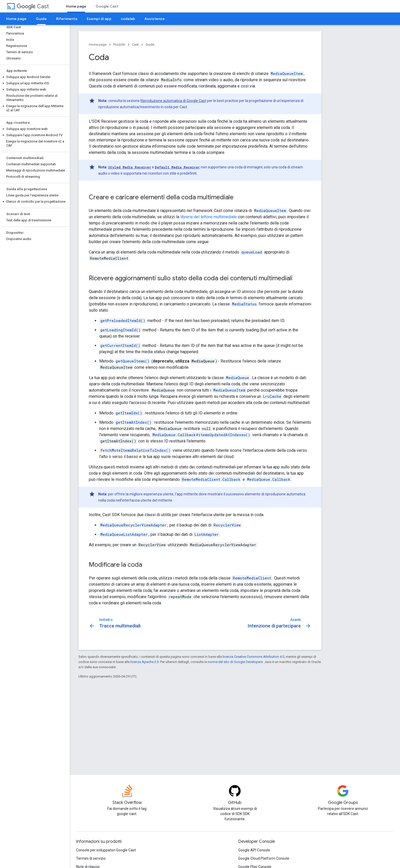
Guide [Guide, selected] (41, 19)
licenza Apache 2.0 (145, 662)
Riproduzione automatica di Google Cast (173, 101)
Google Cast (107, 6)
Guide (150, 45)
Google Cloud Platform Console (264, 858)
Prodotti (119, 45)
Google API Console (254, 850)
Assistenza (154, 19)
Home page (16, 19)
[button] (34, 77)
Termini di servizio (91, 858)
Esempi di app (99, 19)
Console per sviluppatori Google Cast (106, 850)
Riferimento (67, 19)
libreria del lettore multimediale (209, 217)
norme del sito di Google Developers (235, 662)
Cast (33, 6)
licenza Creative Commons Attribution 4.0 (253, 657)
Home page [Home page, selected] (76, 6)
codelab (128, 19)
